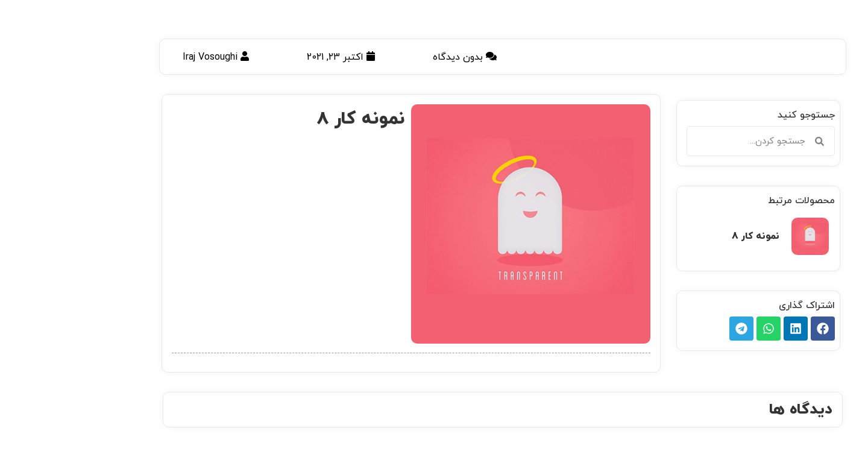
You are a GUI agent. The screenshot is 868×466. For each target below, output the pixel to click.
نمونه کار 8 (687, 236)
